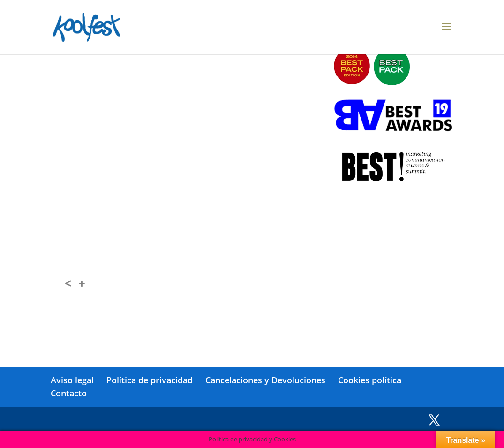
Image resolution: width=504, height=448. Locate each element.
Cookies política (370, 380)
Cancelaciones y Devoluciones (265, 380)
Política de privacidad (150, 380)
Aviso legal (72, 380)
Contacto (69, 393)
